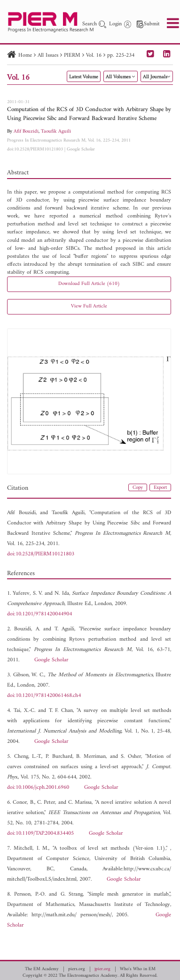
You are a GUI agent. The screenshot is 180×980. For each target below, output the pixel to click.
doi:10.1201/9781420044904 (39, 614)
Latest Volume (84, 77)
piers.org (77, 969)
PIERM (72, 56)
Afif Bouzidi (26, 131)
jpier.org (102, 969)
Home (25, 56)
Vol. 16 (94, 56)
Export (160, 488)
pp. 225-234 (121, 56)
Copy (138, 488)
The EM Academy (42, 969)
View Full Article (89, 306)
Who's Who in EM (138, 969)
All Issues (48, 56)
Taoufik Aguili (56, 131)
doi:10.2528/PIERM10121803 (35, 149)
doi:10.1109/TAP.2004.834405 (40, 834)
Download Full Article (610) (89, 284)
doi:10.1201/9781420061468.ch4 (44, 696)
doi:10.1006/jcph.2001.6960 (38, 788)
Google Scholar (81, 149)
